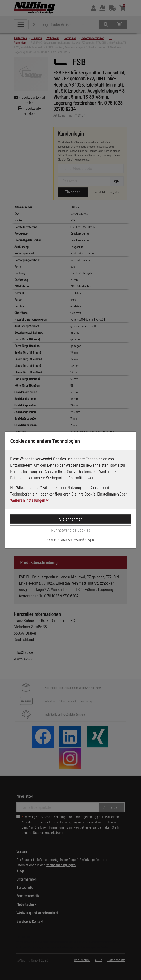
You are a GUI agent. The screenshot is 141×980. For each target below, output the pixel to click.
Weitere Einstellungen (29, 500)
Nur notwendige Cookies (71, 530)
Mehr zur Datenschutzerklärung (71, 540)
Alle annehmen (70, 519)
